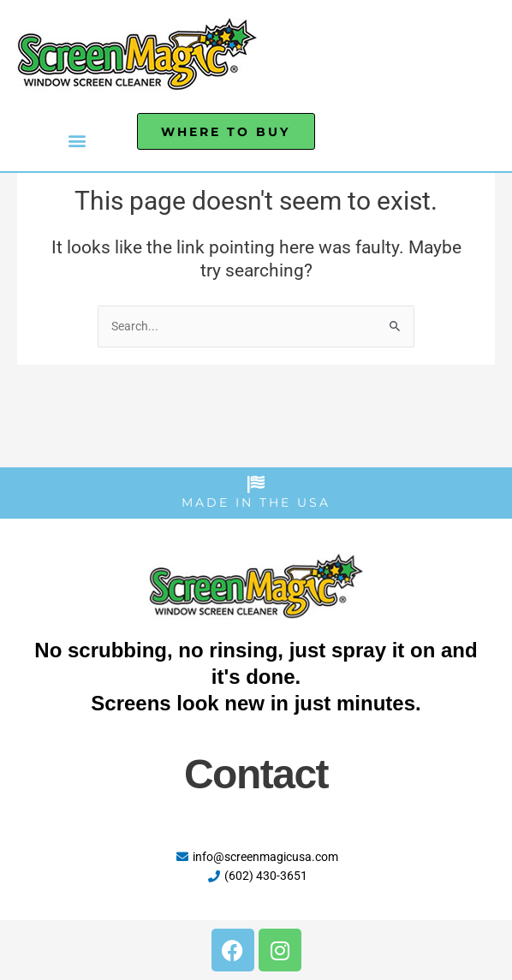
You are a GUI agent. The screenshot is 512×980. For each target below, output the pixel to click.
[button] (77, 140)
